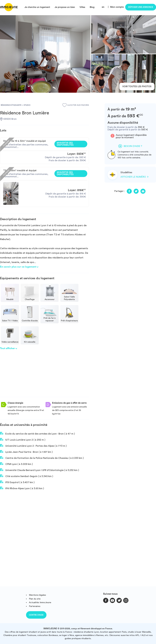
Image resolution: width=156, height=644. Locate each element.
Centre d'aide (36, 615)
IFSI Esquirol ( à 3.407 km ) (17, 482)
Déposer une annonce (141, 7)
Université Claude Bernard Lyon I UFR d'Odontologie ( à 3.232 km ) (39, 470)
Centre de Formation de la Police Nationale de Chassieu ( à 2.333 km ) (42, 458)
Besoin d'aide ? (130, 146)
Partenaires (35, 606)
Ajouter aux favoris (76, 105)
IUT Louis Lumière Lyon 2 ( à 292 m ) (23, 440)
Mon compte (117, 7)
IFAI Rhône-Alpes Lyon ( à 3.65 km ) (22, 488)
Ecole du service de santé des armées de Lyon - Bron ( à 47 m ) (37, 433)
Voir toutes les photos (137, 87)
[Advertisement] (44, 376)
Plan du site (35, 599)
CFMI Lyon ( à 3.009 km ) (16, 464)
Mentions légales (37, 595)
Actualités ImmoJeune (40, 602)
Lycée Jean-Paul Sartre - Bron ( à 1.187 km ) (26, 452)
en (103, 7)
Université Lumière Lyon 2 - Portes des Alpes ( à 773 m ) (33, 446)
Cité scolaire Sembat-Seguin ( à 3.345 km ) (27, 476)
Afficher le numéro (134, 177)
